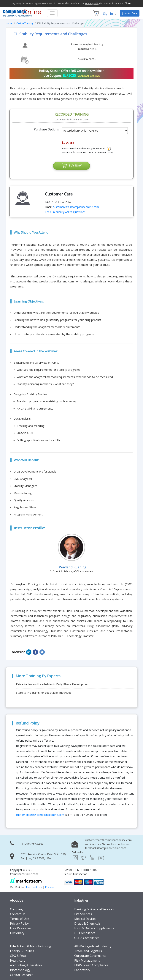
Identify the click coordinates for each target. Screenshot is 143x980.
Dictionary (17, 933)
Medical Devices (85, 919)
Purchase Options (46, 129)
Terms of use (34, 887)
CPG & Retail (19, 956)
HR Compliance (85, 933)
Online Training (25, 23)
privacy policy (93, 3)
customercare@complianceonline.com (76, 207)
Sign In (110, 14)
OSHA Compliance (87, 938)
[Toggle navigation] (52, 13)
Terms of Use (20, 919)
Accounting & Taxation (26, 965)
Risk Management (87, 960)
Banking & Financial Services (94, 909)
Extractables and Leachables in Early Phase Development (53, 684)
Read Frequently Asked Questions (65, 212)
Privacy (49, 887)
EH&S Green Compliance (91, 965)
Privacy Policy (19, 924)
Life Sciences (83, 914)
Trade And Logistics (88, 951)
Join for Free (130, 13)
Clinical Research (22, 975)
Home (9, 23)
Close (128, 3)
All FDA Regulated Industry (93, 946)
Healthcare (18, 960)
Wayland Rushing (93, 44)
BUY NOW (71, 166)
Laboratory (82, 970)
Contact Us (18, 914)
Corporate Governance (90, 956)
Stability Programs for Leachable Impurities (44, 693)
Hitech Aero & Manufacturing (31, 946)
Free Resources (21, 928)
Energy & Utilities (22, 951)
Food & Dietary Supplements (94, 928)
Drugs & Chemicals (87, 924)
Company (17, 909)
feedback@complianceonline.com (106, 848)
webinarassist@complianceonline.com (108, 844)
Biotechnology (20, 970)
